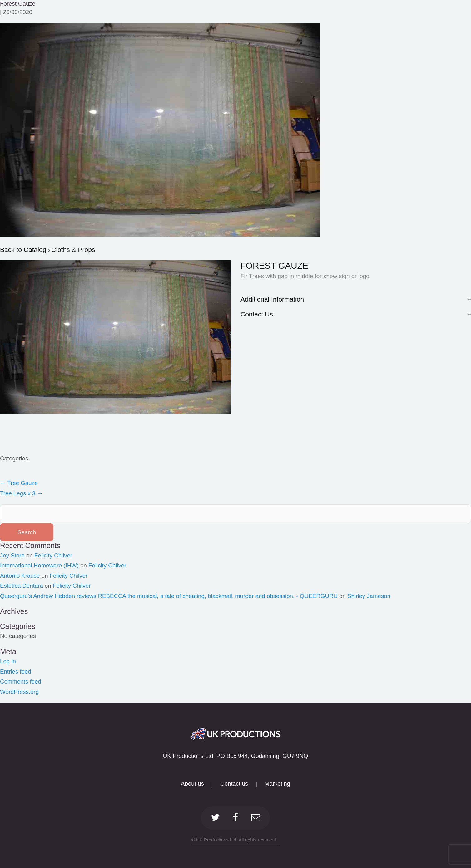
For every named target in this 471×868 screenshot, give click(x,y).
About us (192, 784)
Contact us (234, 784)
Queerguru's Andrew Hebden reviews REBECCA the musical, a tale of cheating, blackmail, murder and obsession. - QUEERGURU (169, 596)
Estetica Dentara (22, 586)
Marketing (277, 784)
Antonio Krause (20, 576)
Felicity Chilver (53, 555)
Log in (8, 661)
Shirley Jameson (369, 596)
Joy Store (12, 555)
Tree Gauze (19, 483)
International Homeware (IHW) (39, 565)
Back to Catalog (24, 250)
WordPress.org (19, 692)
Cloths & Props (73, 250)
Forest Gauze (18, 4)
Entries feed (16, 672)
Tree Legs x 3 (21, 493)
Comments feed (21, 682)
